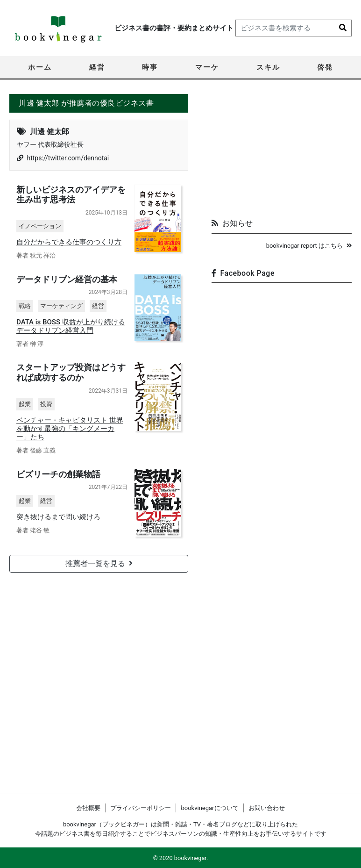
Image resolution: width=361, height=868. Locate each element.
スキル (268, 67)
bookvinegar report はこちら (309, 246)
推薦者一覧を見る (99, 563)
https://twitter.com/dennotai (68, 158)
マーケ (207, 67)
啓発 (325, 67)
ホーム (40, 67)
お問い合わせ (267, 808)
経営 (97, 67)
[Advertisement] (282, 152)
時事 (150, 67)
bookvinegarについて (209, 808)
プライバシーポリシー (141, 808)
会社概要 (88, 808)
